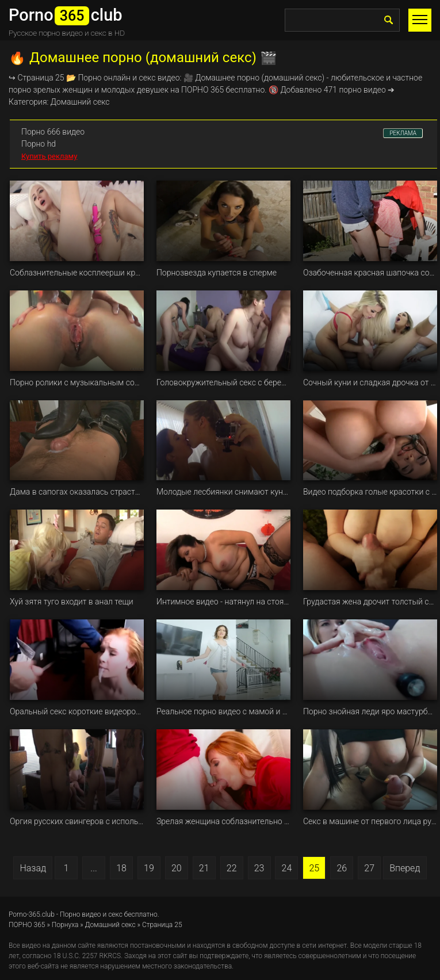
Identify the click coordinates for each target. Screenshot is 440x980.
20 (177, 868)
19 (149, 868)
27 (369, 868)
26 (342, 868)
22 (232, 868)
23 (259, 868)
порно (248, 78)
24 (287, 868)
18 (121, 868)
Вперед (405, 868)
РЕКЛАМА (403, 133)
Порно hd (39, 144)
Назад (33, 868)
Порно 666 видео (53, 132)
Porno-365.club (32, 914)
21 (204, 868)
